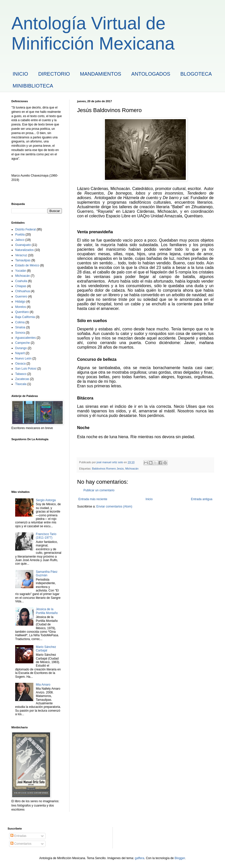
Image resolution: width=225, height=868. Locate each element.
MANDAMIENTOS (100, 74)
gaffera (139, 858)
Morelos (21, 307)
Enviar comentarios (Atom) (114, 506)
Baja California (25, 317)
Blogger (180, 858)
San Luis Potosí (26, 369)
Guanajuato (23, 245)
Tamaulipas (23, 260)
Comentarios (21, 844)
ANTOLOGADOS (151, 74)
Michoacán (132, 469)
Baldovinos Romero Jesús (108, 469)
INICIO (20, 74)
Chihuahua (22, 291)
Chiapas (21, 286)
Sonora (20, 333)
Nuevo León (23, 358)
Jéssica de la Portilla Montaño (47, 611)
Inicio (149, 499)
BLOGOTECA (196, 74)
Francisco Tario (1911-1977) (46, 536)
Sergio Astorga (46, 500)
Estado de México (27, 265)
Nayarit (20, 353)
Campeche (22, 343)
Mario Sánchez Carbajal (46, 649)
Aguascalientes (25, 338)
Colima (20, 322)
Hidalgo (20, 302)
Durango (21, 348)
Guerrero (21, 297)
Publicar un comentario (99, 490)
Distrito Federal (25, 229)
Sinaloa (20, 327)
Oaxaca (20, 364)
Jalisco (20, 240)
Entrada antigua (202, 499)
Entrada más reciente (93, 499)
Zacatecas (22, 379)
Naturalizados (24, 250)
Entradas (18, 836)
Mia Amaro (43, 685)
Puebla (20, 235)
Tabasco (21, 374)
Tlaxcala (21, 384)
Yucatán (21, 271)
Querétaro (22, 312)
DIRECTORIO (54, 74)
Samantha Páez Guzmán (47, 574)
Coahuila (21, 281)
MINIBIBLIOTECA (33, 86)
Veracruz (21, 255)
